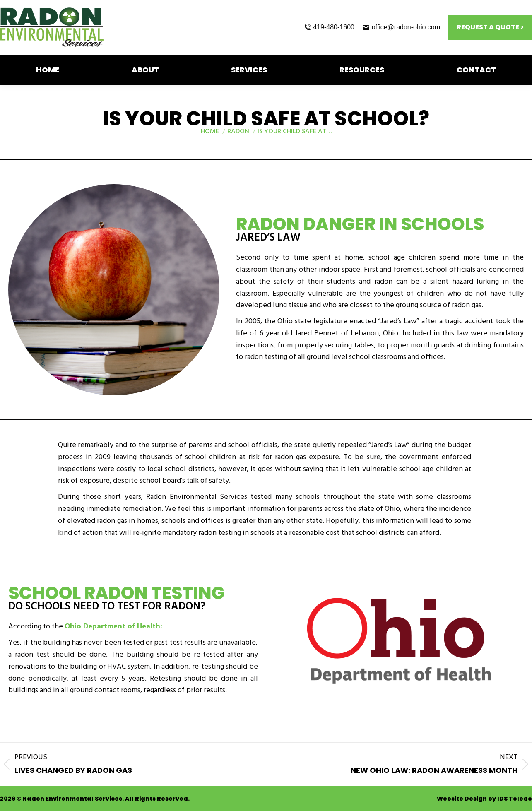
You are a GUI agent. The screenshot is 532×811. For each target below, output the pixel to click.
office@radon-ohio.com (401, 27)
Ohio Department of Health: (113, 627)
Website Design (462, 799)
